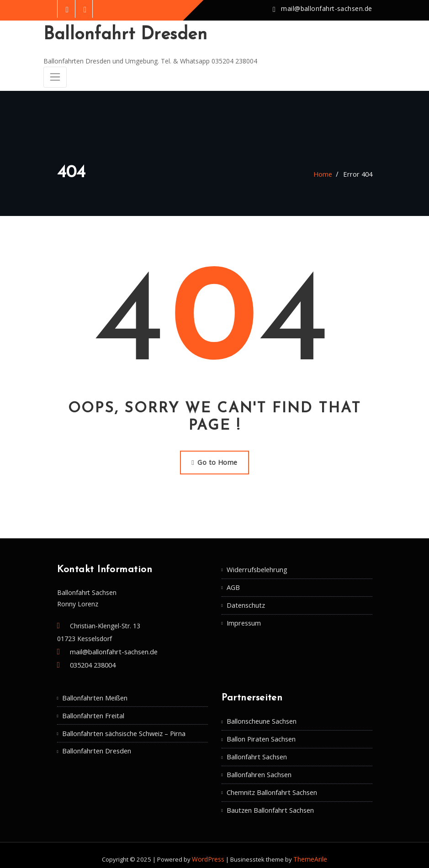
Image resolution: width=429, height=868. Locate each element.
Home (325, 172)
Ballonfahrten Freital (92, 710)
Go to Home (214, 460)
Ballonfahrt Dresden (122, 34)
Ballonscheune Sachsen (262, 717)
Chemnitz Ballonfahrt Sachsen (271, 786)
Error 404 (359, 172)
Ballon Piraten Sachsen (261, 734)
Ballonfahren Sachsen (259, 768)
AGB (233, 583)
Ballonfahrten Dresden (96, 744)
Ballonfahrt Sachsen (256, 751)
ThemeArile (310, 851)
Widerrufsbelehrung (255, 566)
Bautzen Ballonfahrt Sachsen (270, 802)
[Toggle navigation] (55, 76)
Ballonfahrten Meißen (94, 693)
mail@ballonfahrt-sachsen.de (328, 9)
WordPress (209, 851)
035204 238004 (93, 661)
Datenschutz (245, 601)
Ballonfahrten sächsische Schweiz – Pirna (123, 728)
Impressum (243, 618)
